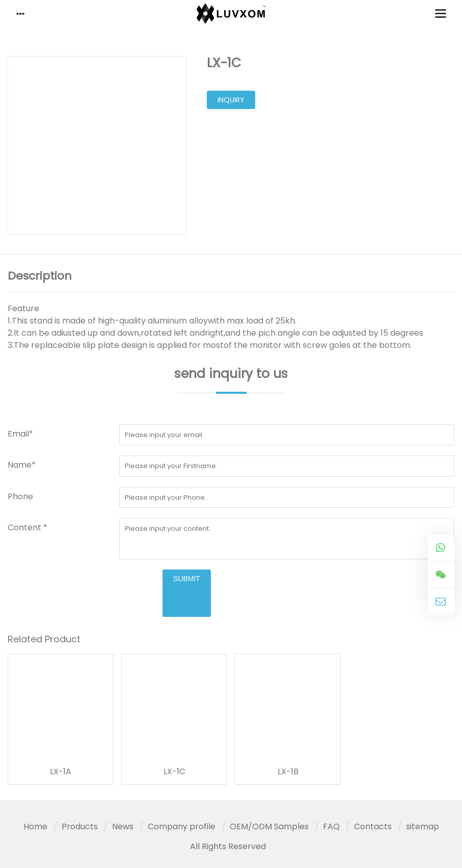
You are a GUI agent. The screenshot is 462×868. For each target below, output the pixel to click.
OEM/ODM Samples (269, 826)
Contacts (373, 826)
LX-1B (288, 772)
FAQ (331, 826)
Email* (20, 434)
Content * (28, 527)
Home (35, 826)
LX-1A (61, 772)
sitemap (423, 826)
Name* (22, 465)
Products (80, 826)
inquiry (231, 100)
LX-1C (174, 772)
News (123, 826)
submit (187, 579)
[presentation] (85, 589)
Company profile (182, 826)
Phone (20, 496)
